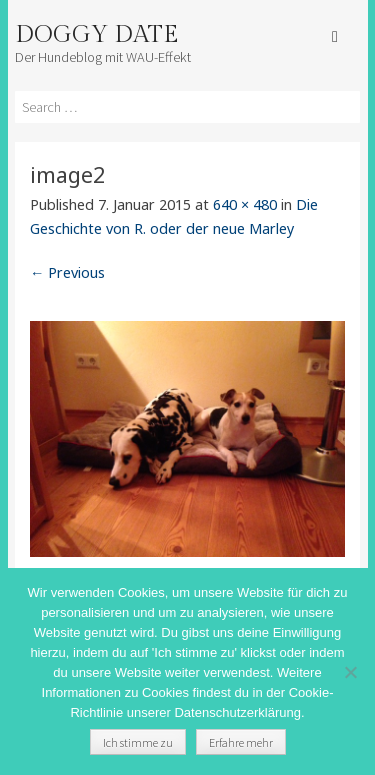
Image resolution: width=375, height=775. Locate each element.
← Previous (67, 272)
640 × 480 (245, 204)
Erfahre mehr (241, 742)
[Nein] (350, 672)
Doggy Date (96, 35)
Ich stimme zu (138, 742)
